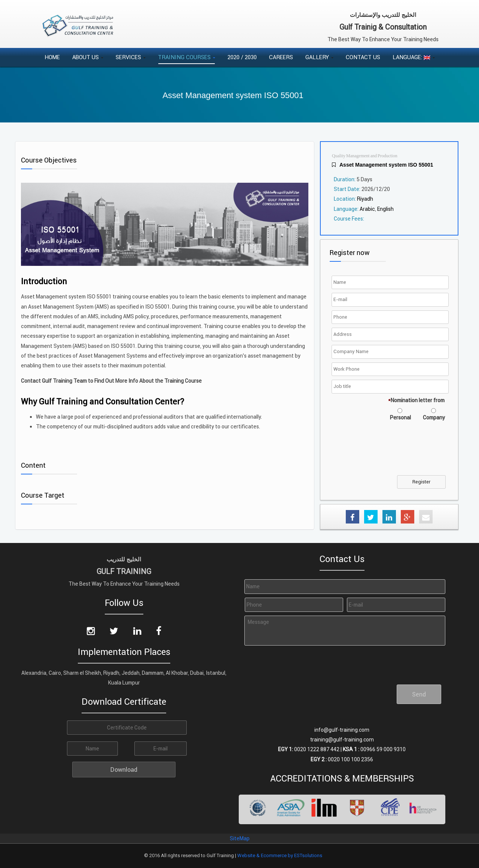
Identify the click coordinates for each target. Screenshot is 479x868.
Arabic (367, 209)
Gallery (319, 57)
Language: (414, 57)
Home (52, 57)
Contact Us (363, 57)
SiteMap (240, 838)
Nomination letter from (416, 400)
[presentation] (390, 453)
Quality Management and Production (365, 156)
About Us (88, 57)
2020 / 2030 (242, 57)
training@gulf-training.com (342, 740)
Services (131, 57)
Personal (400, 418)
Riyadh (365, 199)
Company (434, 418)
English (385, 209)
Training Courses (187, 57)
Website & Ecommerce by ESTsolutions (280, 855)
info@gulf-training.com (342, 730)
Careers (281, 57)
